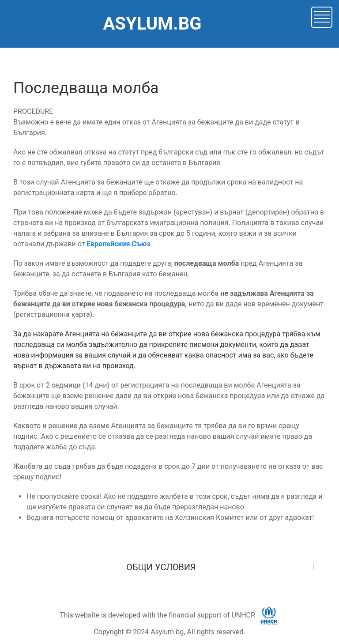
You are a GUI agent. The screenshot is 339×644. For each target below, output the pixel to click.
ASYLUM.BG (152, 24)
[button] (322, 17)
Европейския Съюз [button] (118, 244)
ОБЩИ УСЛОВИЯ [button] (161, 567)
